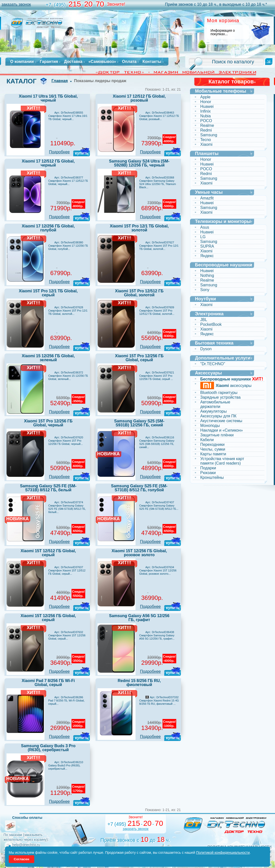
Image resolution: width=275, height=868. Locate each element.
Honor (206, 102)
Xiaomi (206, 144)
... (208, 42)
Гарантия (49, 62)
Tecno (206, 140)
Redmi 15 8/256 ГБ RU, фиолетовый (139, 683)
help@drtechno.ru (26, 845)
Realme (207, 125)
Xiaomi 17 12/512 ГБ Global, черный (48, 163)
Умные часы (209, 192)
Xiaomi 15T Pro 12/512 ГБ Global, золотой (139, 293)
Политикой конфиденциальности (223, 853)
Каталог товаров (231, 82)
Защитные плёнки (217, 435)
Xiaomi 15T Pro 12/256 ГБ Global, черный (48, 423)
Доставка (73, 62)
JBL (204, 320)
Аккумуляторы (213, 411)
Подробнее (59, 152)
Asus (205, 227)
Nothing (207, 275)
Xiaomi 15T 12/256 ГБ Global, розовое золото (139, 553)
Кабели (207, 440)
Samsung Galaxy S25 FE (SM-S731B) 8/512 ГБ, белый (48, 488)
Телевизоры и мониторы (223, 221)
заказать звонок (16, 4)
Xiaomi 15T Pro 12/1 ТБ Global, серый (48, 293)
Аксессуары (208, 373)
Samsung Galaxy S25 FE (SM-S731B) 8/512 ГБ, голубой (139, 488)
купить (82, 153)
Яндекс (207, 256)
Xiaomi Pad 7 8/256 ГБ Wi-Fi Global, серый (48, 683)
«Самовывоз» (102, 62)
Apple (205, 97)
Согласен (21, 859)
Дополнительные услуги (223, 358)
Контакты (152, 62)
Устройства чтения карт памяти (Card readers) (222, 461)
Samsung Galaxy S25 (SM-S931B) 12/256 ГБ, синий (139, 423)
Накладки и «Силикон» (221, 430)
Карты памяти (213, 454)
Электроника (209, 314)
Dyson (206, 349)
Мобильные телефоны (221, 91)
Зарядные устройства (220, 397)
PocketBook (211, 324)
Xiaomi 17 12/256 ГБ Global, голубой (48, 228)
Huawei (207, 106)
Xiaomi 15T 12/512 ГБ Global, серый (48, 553)
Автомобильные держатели (215, 404)
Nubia (205, 116)
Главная (60, 81)
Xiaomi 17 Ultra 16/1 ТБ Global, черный (48, 98)
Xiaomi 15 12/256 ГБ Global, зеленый (48, 358)
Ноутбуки (205, 299)
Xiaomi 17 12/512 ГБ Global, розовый (139, 98)
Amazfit (207, 198)
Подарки (208, 468)
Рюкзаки (208, 473)
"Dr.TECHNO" (213, 364)
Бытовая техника (214, 343)
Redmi (206, 130)
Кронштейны (212, 477)
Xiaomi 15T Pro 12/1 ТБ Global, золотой (139, 228)
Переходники (212, 444)
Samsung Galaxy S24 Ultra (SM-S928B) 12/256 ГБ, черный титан (139, 165)
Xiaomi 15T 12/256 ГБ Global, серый (48, 618)
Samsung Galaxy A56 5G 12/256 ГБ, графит (139, 618)
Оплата (129, 62)
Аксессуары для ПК (218, 416)
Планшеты (207, 154)
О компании (22, 62)
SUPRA (207, 246)
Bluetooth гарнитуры (219, 393)
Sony (205, 290)
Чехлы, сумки (213, 449)
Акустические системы (221, 421)
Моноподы (210, 426)
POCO (206, 121)
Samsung (209, 135)
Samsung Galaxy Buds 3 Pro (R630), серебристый (48, 748)
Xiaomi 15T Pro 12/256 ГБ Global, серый (139, 358)
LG (203, 237)
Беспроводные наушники (223, 265)
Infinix (205, 111)
